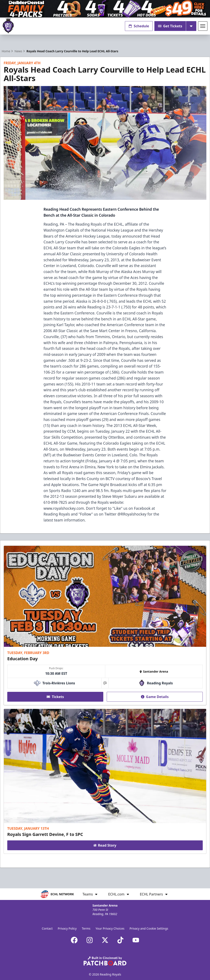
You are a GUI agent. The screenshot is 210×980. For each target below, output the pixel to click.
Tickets (55, 697)
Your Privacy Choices (110, 928)
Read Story (105, 845)
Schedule (139, 26)
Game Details (155, 697)
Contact (47, 928)
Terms (86, 928)
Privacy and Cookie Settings (149, 928)
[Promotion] (105, 9)
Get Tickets (170, 26)
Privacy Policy (67, 928)
